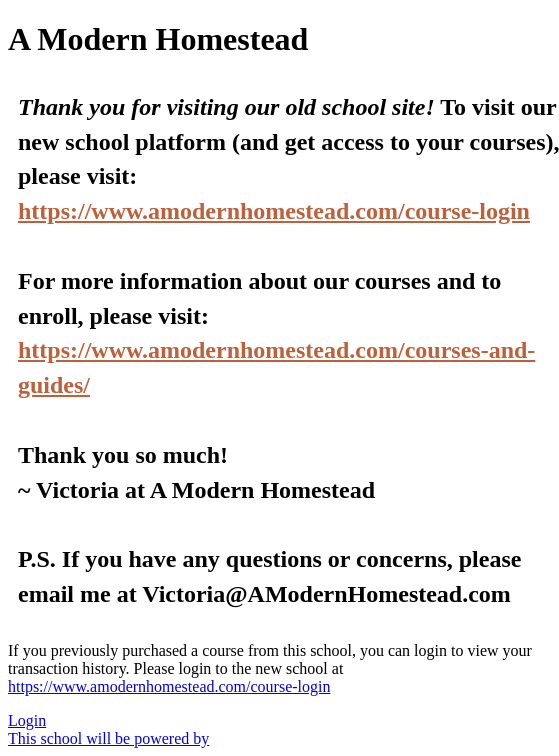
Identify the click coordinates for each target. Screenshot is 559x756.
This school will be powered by (108, 738)
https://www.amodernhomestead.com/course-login (274, 211)
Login (27, 720)
